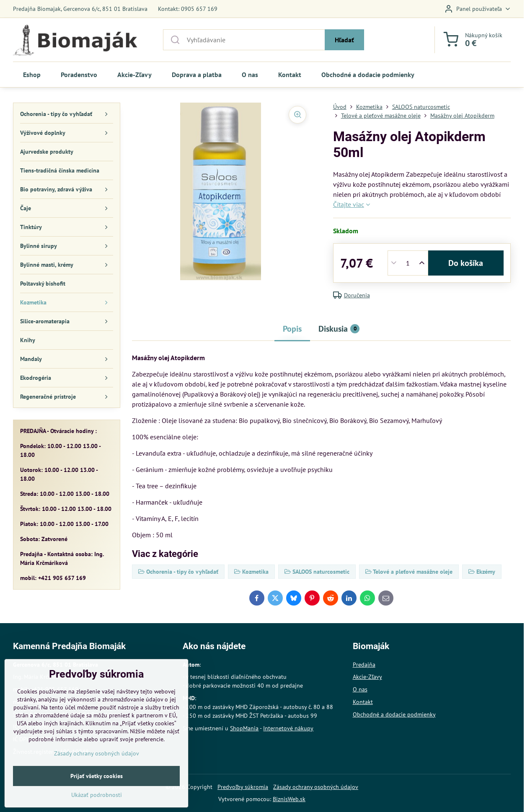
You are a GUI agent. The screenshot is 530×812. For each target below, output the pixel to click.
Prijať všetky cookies (97, 797)
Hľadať (344, 40)
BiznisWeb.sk (289, 799)
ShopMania (244, 728)
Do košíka (466, 263)
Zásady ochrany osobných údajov (316, 787)
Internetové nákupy (288, 728)
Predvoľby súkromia (243, 787)
